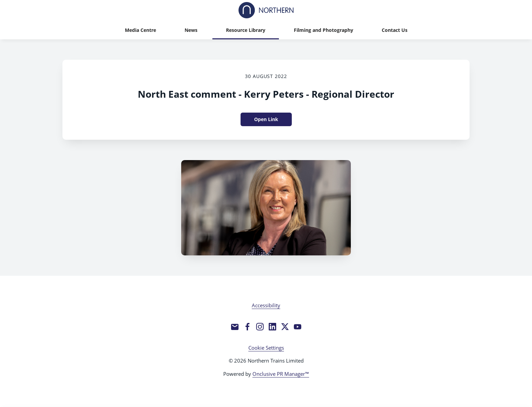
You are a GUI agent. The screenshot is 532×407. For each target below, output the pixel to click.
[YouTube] (298, 327)
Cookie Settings (266, 348)
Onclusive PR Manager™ (281, 374)
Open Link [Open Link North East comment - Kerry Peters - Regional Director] (266, 119)
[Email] (235, 327)
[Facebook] (247, 327)
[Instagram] (260, 327)
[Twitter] (285, 327)
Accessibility (266, 305)
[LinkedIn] (272, 327)
